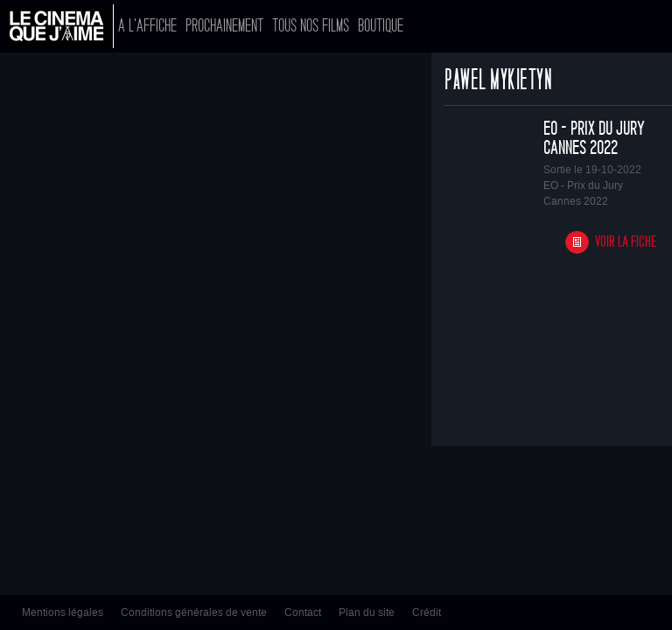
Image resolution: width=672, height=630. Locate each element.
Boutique (381, 26)
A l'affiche (147, 26)
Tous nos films (311, 26)
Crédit (427, 612)
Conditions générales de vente (194, 612)
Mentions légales (63, 612)
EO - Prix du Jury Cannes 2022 (594, 138)
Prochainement (224, 26)
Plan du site (367, 612)
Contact (303, 612)
